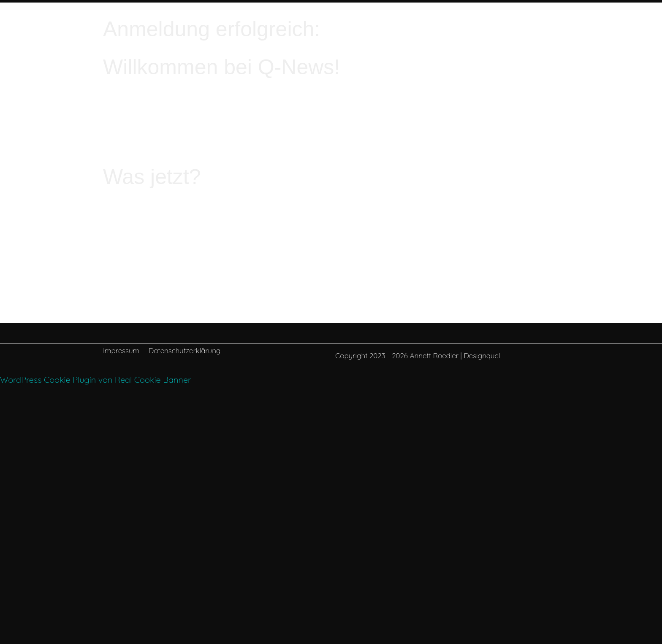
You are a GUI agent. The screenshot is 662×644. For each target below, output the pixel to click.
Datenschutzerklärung (184, 351)
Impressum (121, 351)
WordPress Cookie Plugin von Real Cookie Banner (95, 380)
